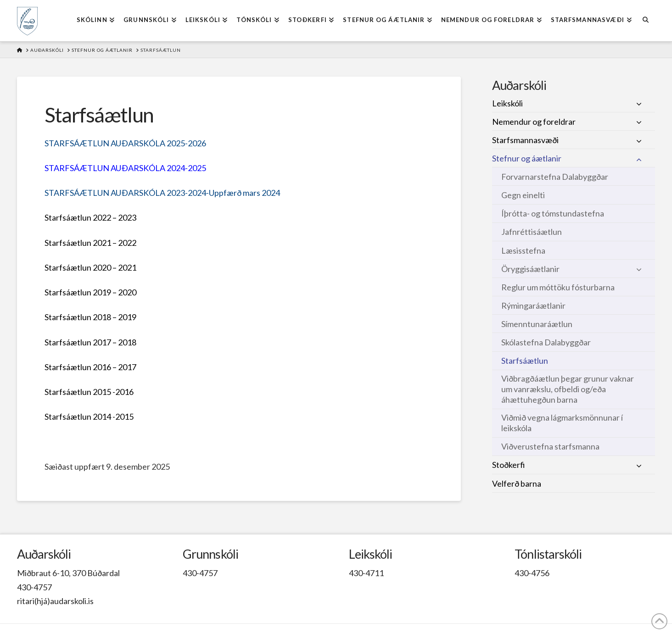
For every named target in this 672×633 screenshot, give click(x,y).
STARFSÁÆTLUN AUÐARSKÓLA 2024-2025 (125, 168)
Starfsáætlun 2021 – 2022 (90, 243)
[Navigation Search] (646, 21)
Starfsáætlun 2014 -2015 (89, 416)
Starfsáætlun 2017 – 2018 (90, 342)
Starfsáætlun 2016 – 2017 (90, 367)
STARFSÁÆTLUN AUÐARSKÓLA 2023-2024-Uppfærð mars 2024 (162, 193)
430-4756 (532, 573)
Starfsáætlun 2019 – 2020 (90, 292)
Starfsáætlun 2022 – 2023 (90, 217)
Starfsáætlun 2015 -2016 (89, 392)
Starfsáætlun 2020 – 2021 (90, 267)
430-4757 (34, 587)
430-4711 (366, 573)
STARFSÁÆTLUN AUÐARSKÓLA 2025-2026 (125, 143)
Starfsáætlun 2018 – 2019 (90, 317)
